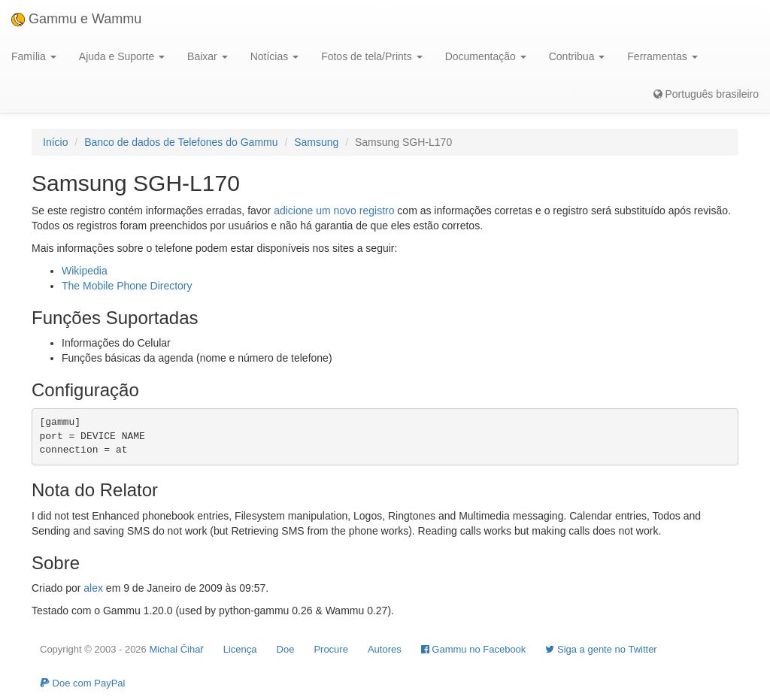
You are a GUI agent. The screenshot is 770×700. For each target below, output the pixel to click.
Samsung (316, 142)
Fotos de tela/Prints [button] (372, 56)
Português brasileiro (706, 94)
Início (55, 142)
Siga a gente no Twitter (601, 649)
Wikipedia (85, 271)
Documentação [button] (486, 56)
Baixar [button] (208, 56)
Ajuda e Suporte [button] (122, 56)
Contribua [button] (577, 56)
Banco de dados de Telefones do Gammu (181, 142)
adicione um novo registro (334, 211)
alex (93, 588)
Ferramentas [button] (662, 56)
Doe (286, 649)
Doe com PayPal (82, 683)
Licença (240, 649)
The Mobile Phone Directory (127, 286)
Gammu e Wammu (76, 19)
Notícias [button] (274, 56)
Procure (331, 649)
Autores (385, 649)
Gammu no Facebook (474, 649)
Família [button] (34, 56)
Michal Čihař (176, 649)
